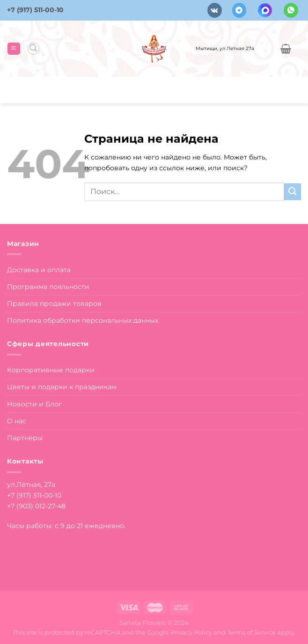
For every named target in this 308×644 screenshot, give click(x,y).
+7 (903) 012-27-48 (36, 506)
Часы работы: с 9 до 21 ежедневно (66, 526)
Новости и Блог (34, 404)
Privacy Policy (191, 632)
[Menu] (14, 49)
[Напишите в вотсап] (291, 10)
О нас (17, 421)
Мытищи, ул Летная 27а (225, 48)
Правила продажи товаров (54, 304)
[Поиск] (33, 48)
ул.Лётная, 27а (31, 485)
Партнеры (25, 438)
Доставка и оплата (39, 270)
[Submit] (293, 192)
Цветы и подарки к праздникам (62, 387)
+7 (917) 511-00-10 (35, 10)
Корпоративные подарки (51, 370)
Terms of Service (251, 632)
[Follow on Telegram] (239, 10)
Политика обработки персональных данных (83, 320)
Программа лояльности (48, 287)
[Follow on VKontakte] (215, 10)
